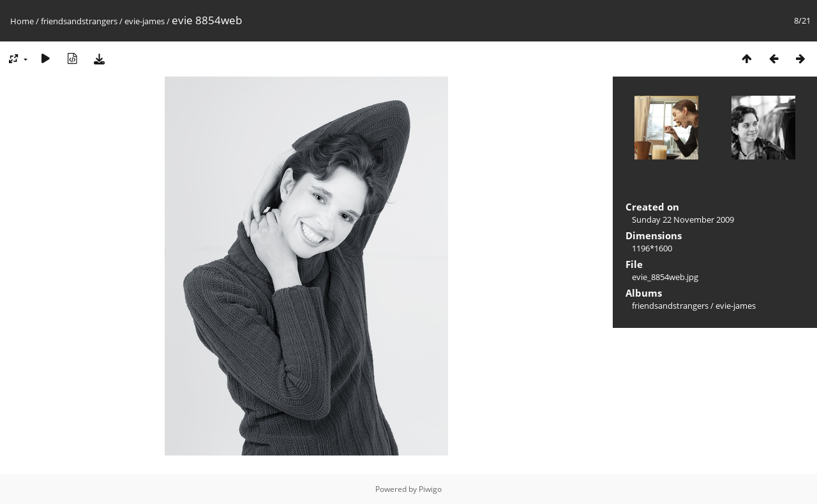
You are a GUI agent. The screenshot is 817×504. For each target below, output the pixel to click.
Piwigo (430, 489)
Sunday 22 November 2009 (683, 219)
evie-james (145, 21)
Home (22, 21)
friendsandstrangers (79, 21)
